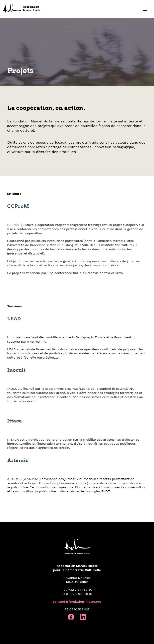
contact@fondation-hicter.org (77, 602)
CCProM (8, 225)
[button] (145, 9)
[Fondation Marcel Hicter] (23, 9)
